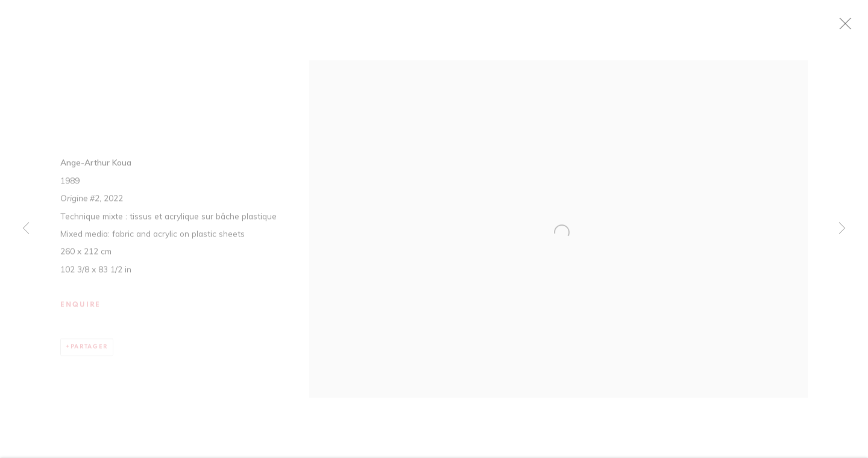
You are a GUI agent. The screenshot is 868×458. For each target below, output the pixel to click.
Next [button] (842, 229)
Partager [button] (89, 352)
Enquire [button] (80, 310)
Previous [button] (26, 229)
